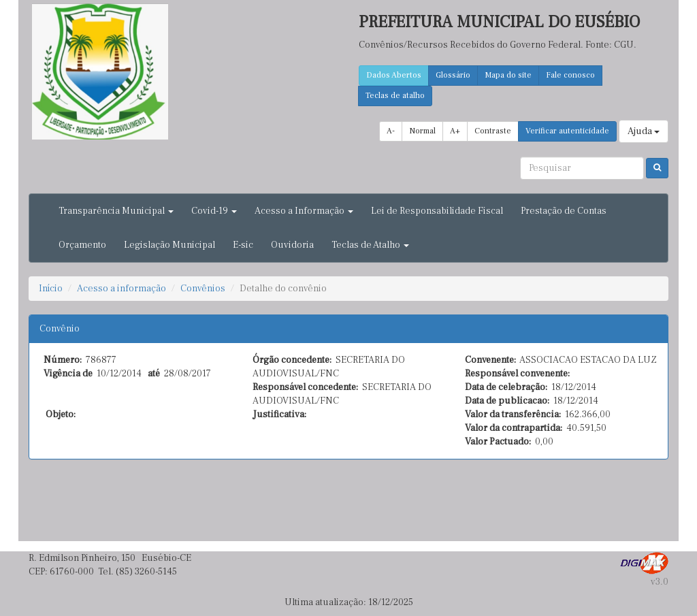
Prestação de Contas (564, 211)
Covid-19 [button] (214, 211)
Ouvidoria (292, 245)
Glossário (453, 75)
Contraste (493, 131)
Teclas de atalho (395, 96)
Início (51, 289)
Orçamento (82, 245)
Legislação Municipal (169, 245)
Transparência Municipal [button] (116, 211)
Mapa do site (508, 75)
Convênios (203, 289)
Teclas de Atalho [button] (370, 245)
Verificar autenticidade (567, 131)
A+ (455, 131)
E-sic (243, 245)
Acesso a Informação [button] (304, 211)
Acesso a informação (121, 289)
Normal (422, 131)
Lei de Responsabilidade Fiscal (437, 211)
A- (391, 131)
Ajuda (644, 131)
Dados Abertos (394, 75)
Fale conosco (570, 75)
